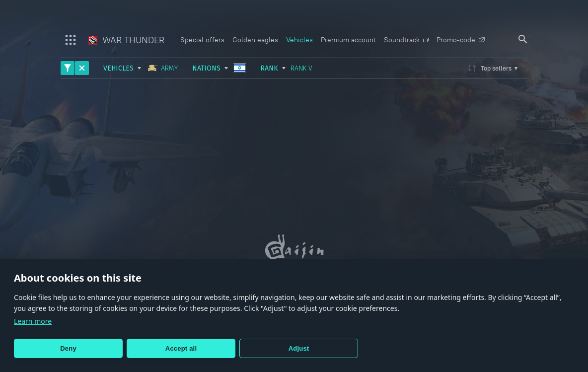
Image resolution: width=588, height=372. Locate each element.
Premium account (348, 40)
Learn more (33, 321)
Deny (68, 348)
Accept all (181, 348)
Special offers (202, 40)
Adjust (299, 348)
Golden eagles (255, 40)
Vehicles (299, 40)
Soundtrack (406, 40)
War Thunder (126, 40)
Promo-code (461, 40)
